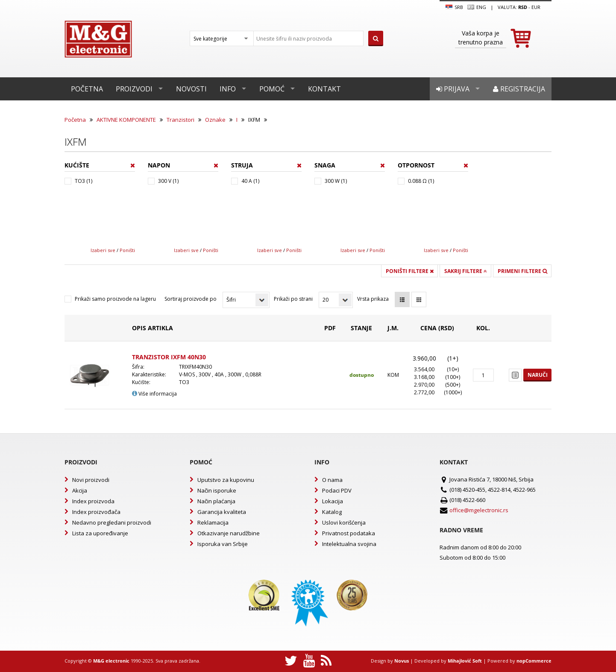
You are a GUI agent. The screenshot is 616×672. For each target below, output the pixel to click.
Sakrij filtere (466, 271)
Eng (477, 7)
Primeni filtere (522, 271)
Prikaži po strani (293, 299)
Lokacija (333, 501)
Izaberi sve (103, 250)
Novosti (191, 89)
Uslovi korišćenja (344, 522)
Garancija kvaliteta (222, 512)
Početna (87, 89)
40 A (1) (250, 181)
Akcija (80, 490)
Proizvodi (134, 89)
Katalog (332, 512)
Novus (402, 661)
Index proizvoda (93, 501)
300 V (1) (168, 181)
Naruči (538, 375)
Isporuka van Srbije (223, 544)
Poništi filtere (410, 271)
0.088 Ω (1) (421, 181)
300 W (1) (336, 181)
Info (228, 89)
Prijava (453, 89)
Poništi (127, 250)
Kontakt (324, 89)
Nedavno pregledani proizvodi (112, 522)
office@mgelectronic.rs (479, 510)
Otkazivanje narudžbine (229, 533)
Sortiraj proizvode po (191, 299)
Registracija (519, 89)
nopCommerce (534, 661)
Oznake (215, 120)
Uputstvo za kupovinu (226, 480)
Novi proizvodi (91, 480)
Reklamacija (213, 522)
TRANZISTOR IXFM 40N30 (169, 357)
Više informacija (154, 394)
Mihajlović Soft (465, 661)
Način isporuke (217, 490)
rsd (523, 7)
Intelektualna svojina (349, 544)
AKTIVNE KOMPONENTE (126, 120)
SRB (454, 7)
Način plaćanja (216, 501)
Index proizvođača (96, 512)
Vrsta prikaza (373, 299)
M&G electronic (111, 661)
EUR (536, 7)
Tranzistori (180, 120)
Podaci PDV (337, 490)
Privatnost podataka (349, 533)
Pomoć (272, 89)
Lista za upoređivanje (100, 533)
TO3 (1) (84, 181)
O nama (332, 480)
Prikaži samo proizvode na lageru (115, 299)
